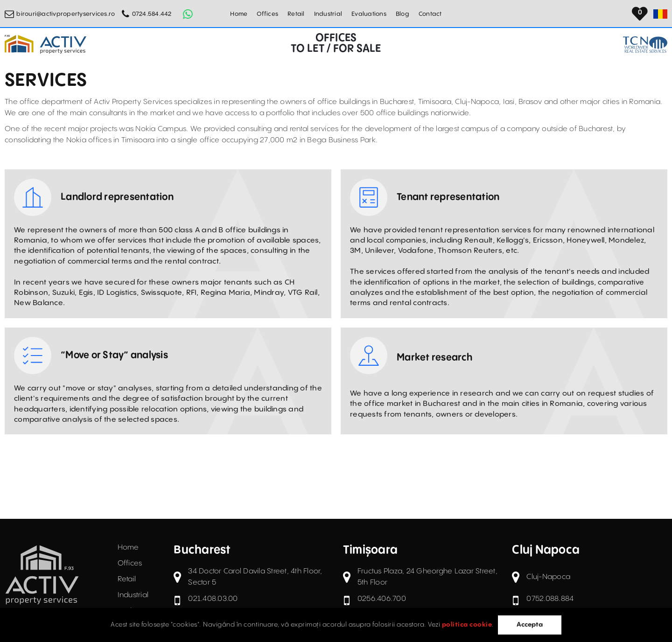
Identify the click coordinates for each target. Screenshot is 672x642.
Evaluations (369, 14)
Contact (430, 14)
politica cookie (467, 625)
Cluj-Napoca (548, 577)
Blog (402, 14)
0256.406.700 (382, 599)
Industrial (328, 14)
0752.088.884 (550, 599)
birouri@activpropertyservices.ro (66, 14)
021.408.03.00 (213, 599)
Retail (296, 14)
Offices (267, 14)
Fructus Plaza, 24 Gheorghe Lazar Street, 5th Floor (427, 577)
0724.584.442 (152, 14)
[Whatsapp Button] (188, 14)
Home (239, 14)
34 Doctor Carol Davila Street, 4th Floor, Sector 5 (255, 577)
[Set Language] (660, 14)
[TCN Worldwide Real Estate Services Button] (645, 45)
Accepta (530, 625)
